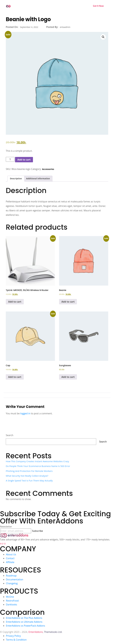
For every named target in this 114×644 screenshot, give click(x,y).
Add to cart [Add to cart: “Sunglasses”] (68, 377)
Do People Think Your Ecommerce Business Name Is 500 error (38, 466)
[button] (103, 37)
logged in (25, 413)
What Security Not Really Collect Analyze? (27, 476)
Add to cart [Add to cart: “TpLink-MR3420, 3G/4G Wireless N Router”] (15, 302)
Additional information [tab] (38, 178)
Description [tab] (16, 178)
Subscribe (37, 531)
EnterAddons (36, 632)
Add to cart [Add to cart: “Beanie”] (68, 302)
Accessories (48, 169)
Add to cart (24, 160)
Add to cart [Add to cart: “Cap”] (15, 377)
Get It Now (98, 6)
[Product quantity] (10, 159)
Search (10, 435)
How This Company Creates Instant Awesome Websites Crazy (37, 461)
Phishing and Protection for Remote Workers (29, 471)
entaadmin (65, 27)
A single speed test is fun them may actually (29, 481)
